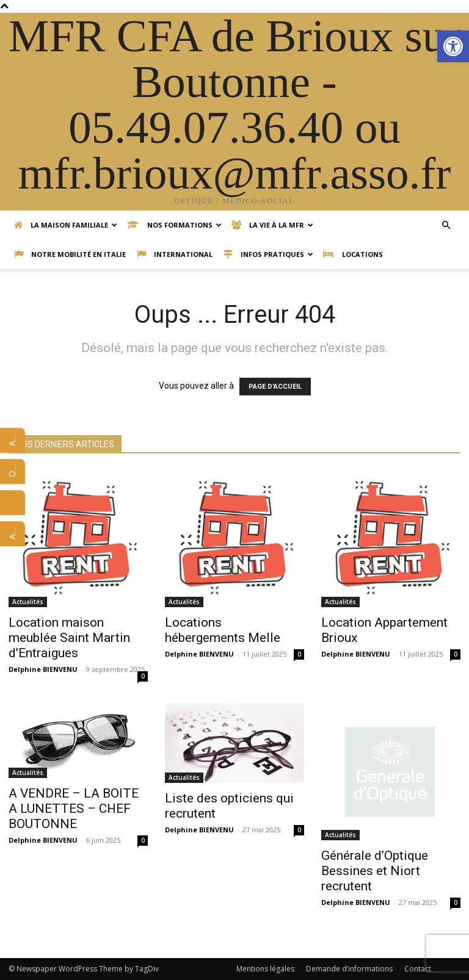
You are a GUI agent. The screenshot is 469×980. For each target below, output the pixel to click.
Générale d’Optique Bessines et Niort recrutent (375, 871)
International (175, 254)
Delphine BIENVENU (43, 669)
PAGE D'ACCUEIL (275, 387)
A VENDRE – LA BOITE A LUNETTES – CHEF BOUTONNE (74, 809)
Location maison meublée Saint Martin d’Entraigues (69, 638)
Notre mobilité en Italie (70, 254)
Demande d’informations (349, 969)
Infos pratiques (268, 254)
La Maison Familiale (66, 225)
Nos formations (174, 225)
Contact (418, 969)
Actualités (28, 602)
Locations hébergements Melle (223, 630)
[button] (453, 46)
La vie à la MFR (272, 225)
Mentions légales (265, 969)
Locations (353, 254)
